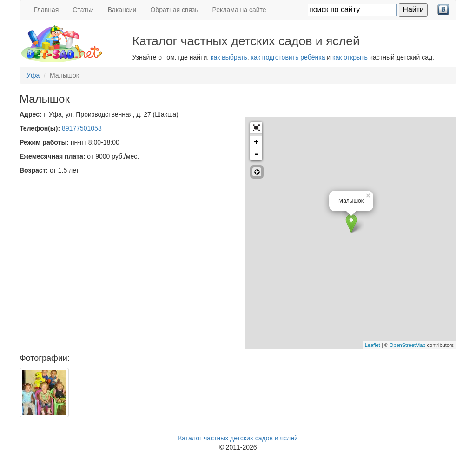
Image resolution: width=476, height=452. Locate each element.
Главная (46, 10)
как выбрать (229, 57)
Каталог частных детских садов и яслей (238, 438)
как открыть (350, 57)
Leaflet (373, 345)
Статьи (83, 10)
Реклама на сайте (239, 10)
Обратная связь (174, 10)
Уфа (33, 75)
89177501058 (82, 128)
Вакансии (122, 10)
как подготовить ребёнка (288, 57)
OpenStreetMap (408, 345)
